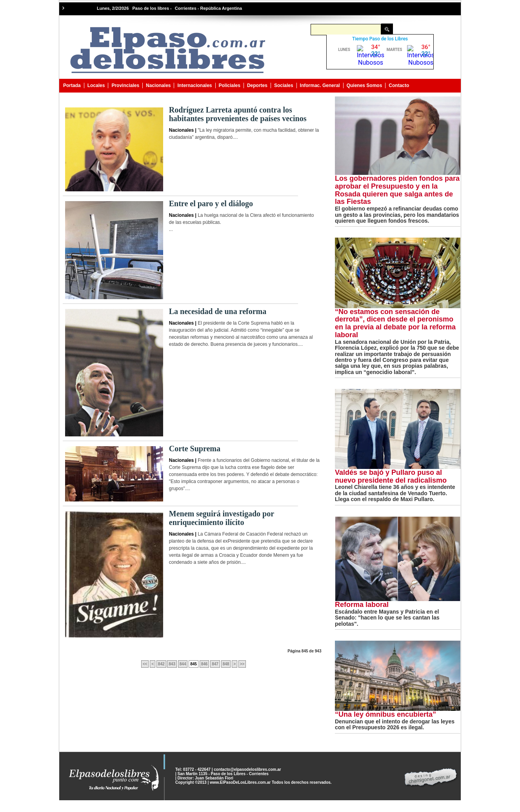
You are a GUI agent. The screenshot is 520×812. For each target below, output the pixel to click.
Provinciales (125, 85)
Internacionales (195, 85)
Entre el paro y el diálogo (211, 203)
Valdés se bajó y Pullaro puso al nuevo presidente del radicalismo (391, 476)
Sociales (284, 85)
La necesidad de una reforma (218, 311)
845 (194, 664)
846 (205, 664)
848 (226, 664)
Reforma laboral (362, 605)
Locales (96, 85)
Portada (72, 85)
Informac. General (320, 85)
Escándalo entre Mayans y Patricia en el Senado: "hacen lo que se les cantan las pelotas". (387, 618)
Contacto (399, 85)
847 (215, 664)
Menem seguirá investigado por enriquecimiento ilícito (222, 518)
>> (242, 664)
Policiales (230, 85)
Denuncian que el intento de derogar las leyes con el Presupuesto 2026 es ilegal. (395, 724)
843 (172, 664)
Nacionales (158, 85)
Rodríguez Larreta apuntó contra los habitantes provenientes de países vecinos (238, 114)
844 (183, 664)
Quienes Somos (365, 85)
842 (161, 664)
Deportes (257, 85)
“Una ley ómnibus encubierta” (385, 714)
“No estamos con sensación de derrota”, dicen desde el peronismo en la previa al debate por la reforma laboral (395, 323)
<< (145, 664)
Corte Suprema (195, 449)
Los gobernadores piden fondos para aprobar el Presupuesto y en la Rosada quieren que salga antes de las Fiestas (397, 190)
